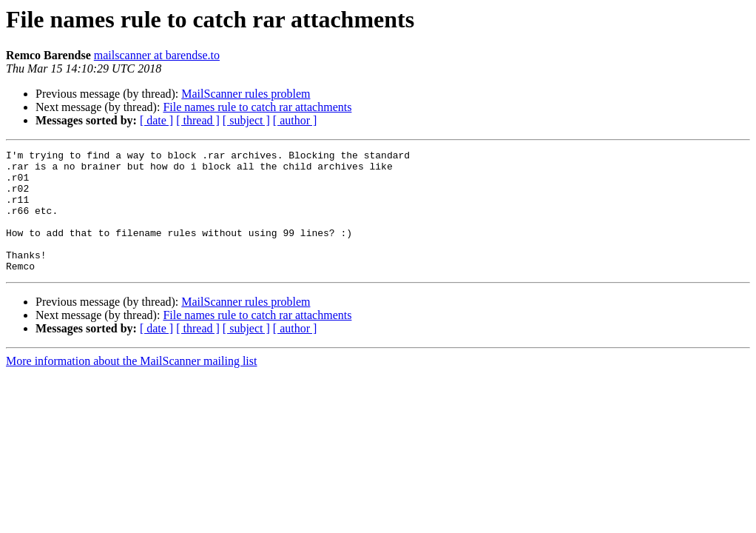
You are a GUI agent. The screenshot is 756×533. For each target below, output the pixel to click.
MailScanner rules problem (246, 94)
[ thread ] (198, 120)
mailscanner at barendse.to (157, 55)
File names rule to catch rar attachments (257, 107)
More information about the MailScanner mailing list (131, 385)
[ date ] (156, 120)
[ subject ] (246, 120)
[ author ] (295, 120)
